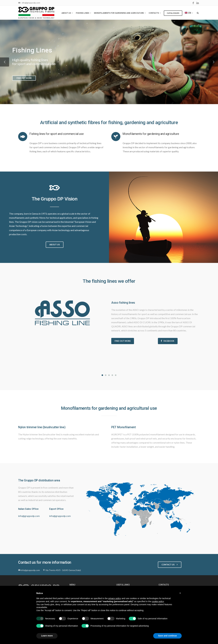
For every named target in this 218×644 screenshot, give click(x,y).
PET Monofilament (124, 427)
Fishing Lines (84, 13)
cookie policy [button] (158, 601)
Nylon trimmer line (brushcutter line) (42, 427)
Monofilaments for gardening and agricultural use (109, 408)
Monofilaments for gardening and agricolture (120, 13)
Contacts (155, 13)
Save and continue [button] (167, 636)
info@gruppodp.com (31, 3)
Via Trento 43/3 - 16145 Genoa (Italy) (63, 570)
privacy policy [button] (115, 598)
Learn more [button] (47, 636)
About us (67, 13)
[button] (180, 593)
